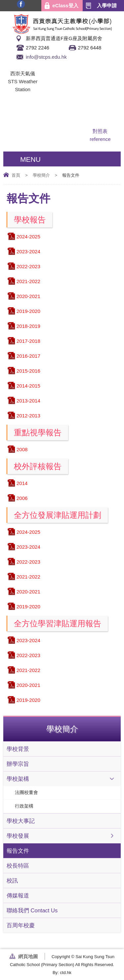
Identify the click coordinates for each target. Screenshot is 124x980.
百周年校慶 (21, 925)
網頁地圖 (28, 956)
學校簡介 (41, 175)
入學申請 (107, 5)
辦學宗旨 (18, 764)
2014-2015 (28, 386)
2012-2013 (28, 416)
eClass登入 (65, 5)
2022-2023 (28, 266)
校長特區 (18, 866)
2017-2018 (28, 341)
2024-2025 (28, 237)
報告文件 (18, 851)
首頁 (16, 175)
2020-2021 (28, 296)
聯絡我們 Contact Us (32, 910)
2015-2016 (28, 371)
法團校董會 (26, 793)
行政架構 (24, 806)
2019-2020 (28, 311)
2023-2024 (28, 251)
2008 (22, 449)
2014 (22, 483)
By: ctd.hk (62, 973)
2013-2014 (28, 401)
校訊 (12, 881)
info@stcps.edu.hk (46, 57)
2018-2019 (28, 326)
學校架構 (18, 779)
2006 (22, 498)
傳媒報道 (18, 895)
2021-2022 (28, 281)
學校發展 (18, 836)
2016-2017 (28, 356)
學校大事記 (21, 821)
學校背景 (18, 749)
